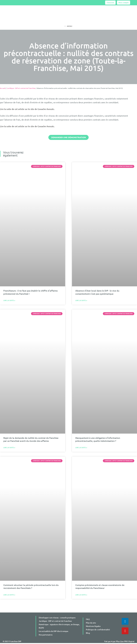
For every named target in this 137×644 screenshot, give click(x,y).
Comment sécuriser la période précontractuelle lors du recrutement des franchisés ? (31, 587)
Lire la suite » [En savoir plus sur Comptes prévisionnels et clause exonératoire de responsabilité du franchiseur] (81, 596)
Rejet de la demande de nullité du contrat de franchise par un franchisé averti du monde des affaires (31, 440)
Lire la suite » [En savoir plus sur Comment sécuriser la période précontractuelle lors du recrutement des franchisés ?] (9, 596)
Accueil (3, 89)
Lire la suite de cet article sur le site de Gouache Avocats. (27, 110)
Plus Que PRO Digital (125, 642)
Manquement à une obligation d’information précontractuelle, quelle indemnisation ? (98, 440)
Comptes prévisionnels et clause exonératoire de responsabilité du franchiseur (100, 587)
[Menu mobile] (68, 27)
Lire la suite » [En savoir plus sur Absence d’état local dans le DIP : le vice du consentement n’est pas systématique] (81, 301)
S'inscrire (110, 3)
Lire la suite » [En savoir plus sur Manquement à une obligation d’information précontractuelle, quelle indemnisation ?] (81, 448)
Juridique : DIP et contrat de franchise (21, 89)
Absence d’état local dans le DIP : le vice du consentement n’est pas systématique (97, 293)
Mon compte (124, 3)
